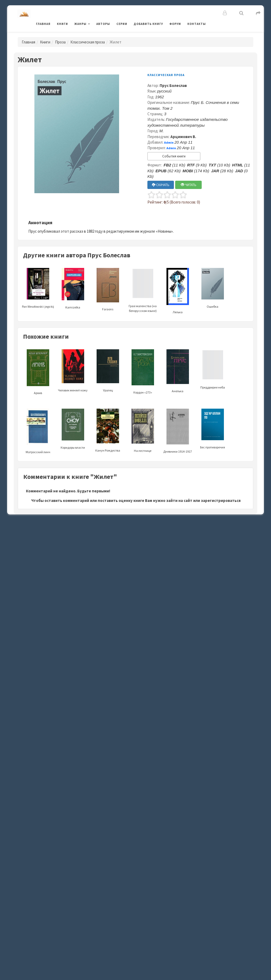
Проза (60, 42)
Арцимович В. (183, 137)
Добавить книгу (148, 24)
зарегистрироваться (221, 500)
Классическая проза (88, 42)
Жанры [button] (80, 24)
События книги (174, 156)
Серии (122, 24)
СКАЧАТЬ (161, 185)
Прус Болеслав (173, 85)
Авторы (103, 24)
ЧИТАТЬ (189, 185)
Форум (175, 24)
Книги (62, 24)
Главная (43, 24)
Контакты (197, 24)
